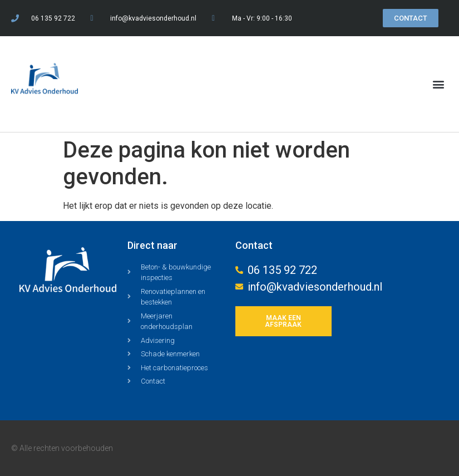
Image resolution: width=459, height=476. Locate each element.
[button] (439, 84)
